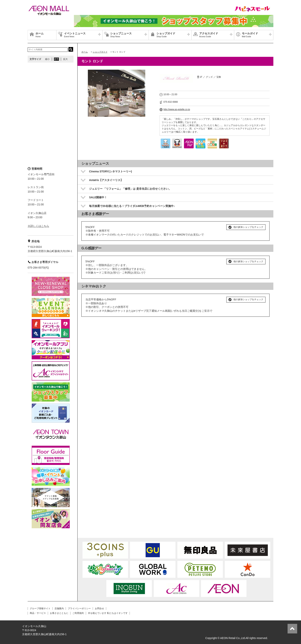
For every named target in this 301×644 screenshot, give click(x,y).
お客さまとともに (59, 613)
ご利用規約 (78, 613)
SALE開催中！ (98, 197)
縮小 (47, 59)
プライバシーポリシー (79, 608)
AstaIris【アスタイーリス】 (106, 180)
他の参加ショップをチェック (248, 227)
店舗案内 (59, 608)
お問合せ (99, 608)
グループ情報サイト (40, 608)
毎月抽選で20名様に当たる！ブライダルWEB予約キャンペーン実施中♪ (132, 206)
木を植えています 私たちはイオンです (108, 613)
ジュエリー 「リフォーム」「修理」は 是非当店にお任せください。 (130, 189)
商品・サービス (38, 613)
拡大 (65, 59)
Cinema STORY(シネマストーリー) (110, 171)
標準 (56, 59)
